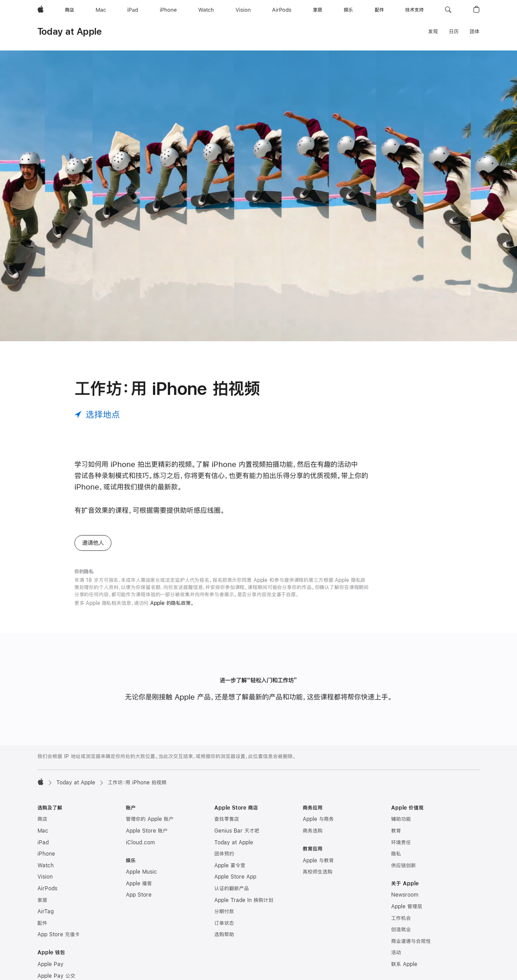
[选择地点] (97, 414)
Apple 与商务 (318, 819)
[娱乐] (348, 10)
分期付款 (224, 911)
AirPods (47, 888)
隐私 (396, 854)
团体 (475, 32)
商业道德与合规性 (411, 941)
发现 (433, 32)
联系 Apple (404, 964)
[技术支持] (414, 10)
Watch (46, 866)
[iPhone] (168, 10)
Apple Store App (235, 877)
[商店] (69, 10)
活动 (396, 953)
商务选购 (313, 831)
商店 (42, 819)
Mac (43, 831)
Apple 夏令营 (230, 866)
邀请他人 (93, 543)
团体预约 (224, 854)
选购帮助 (224, 934)
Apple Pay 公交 (56, 976)
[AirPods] (282, 10)
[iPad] (133, 10)
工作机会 (401, 918)
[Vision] (243, 10)
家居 (42, 900)
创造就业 (401, 930)
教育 (396, 831)
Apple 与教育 (318, 861)
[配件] (379, 10)
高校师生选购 (318, 872)
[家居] (318, 10)
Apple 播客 (139, 884)
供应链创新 (404, 866)
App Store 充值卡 (59, 934)
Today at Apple (69, 31)
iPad (43, 843)
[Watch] (206, 10)
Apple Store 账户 (147, 831)
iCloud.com (140, 843)
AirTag (46, 911)
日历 (454, 32)
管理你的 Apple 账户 (150, 819)
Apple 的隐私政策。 (172, 603)
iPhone (46, 854)
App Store (139, 895)
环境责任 (401, 843)
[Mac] (101, 10)
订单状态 (224, 923)
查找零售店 (227, 819)
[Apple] (41, 10)
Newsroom (405, 895)
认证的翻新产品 (232, 888)
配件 (42, 923)
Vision (45, 877)
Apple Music (141, 872)
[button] (448, 10)
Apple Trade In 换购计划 (244, 900)
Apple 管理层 (407, 907)
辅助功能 (401, 819)
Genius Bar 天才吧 (237, 831)
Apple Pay (51, 964)
